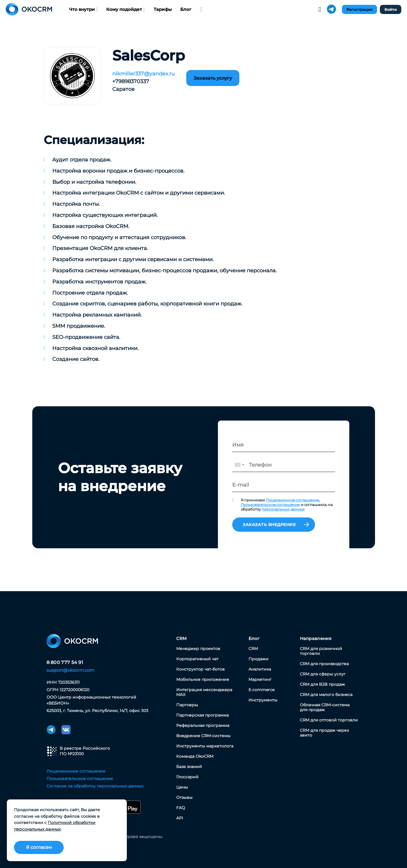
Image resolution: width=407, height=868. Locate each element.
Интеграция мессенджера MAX (204, 692)
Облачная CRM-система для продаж (325, 707)
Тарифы (163, 9)
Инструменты (263, 700)
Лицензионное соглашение (292, 500)
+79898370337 (131, 81)
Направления (316, 638)
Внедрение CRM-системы (203, 736)
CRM (182, 638)
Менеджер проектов (198, 649)
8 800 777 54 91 (65, 663)
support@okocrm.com (70, 670)
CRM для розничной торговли (321, 651)
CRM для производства (324, 664)
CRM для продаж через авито (324, 733)
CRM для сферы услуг (323, 674)
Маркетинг (260, 679)
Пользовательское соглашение (270, 505)
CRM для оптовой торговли (329, 720)
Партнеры (187, 705)
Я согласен (39, 847)
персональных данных (283, 509)
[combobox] (239, 465)
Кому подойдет (126, 9)
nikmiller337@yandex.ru (144, 74)
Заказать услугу (213, 78)
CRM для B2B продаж (322, 684)
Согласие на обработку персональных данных (95, 786)
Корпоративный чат (197, 659)
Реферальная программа (203, 725)
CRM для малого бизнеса (326, 695)
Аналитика (260, 669)
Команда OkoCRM (195, 756)
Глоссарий (187, 777)
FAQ (181, 808)
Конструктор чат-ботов (201, 669)
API (180, 818)
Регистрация (359, 9)
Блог (186, 9)
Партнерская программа (203, 715)
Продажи (258, 659)
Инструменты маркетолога (205, 746)
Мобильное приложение (203, 679)
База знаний (189, 767)
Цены (182, 787)
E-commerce (261, 690)
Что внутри (83, 9)
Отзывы (184, 797)
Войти (391, 9)
